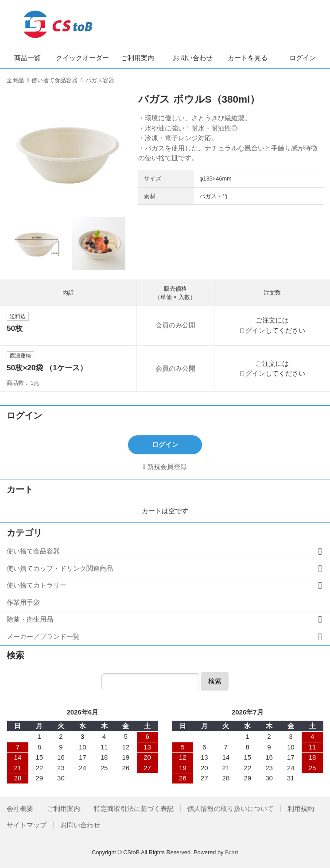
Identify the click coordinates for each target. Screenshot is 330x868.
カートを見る (248, 58)
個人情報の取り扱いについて (231, 808)
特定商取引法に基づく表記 (134, 808)
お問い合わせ (193, 58)
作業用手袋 (23, 602)
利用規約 (301, 808)
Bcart (232, 852)
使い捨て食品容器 (54, 80)
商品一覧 (27, 58)
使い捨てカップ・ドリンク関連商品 (60, 568)
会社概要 (20, 808)
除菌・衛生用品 (30, 619)
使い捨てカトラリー (37, 585)
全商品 (15, 80)
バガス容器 (100, 80)
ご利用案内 (138, 58)
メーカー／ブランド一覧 (43, 636)
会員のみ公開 (175, 325)
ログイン (303, 58)
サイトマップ (27, 825)
